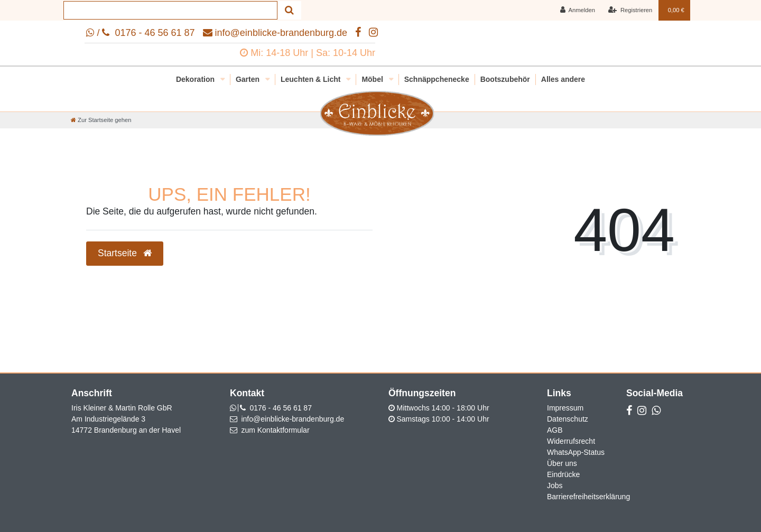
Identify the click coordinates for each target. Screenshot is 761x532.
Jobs (555, 486)
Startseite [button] (125, 253)
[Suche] (289, 10)
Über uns (562, 463)
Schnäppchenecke (437, 79)
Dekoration (196, 79)
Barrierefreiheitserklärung (588, 497)
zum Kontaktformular (275, 430)
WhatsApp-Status (576, 452)
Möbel (373, 79)
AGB (555, 430)
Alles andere (563, 79)
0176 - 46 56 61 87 (281, 408)
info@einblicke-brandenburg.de (275, 33)
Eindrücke (563, 474)
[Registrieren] (630, 10)
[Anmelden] (577, 10)
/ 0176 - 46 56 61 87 (140, 33)
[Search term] (170, 10)
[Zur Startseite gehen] (101, 120)
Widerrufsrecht (571, 441)
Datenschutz (568, 419)
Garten (249, 79)
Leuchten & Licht (312, 79)
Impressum (565, 408)
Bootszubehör (505, 79)
